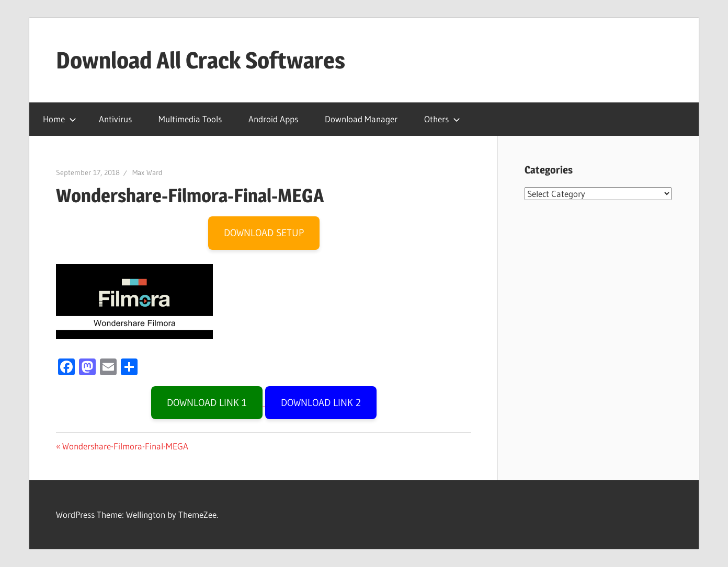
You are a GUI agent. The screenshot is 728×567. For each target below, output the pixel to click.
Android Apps (273, 119)
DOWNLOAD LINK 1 (207, 403)
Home (60, 119)
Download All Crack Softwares (201, 60)
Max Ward (147, 172)
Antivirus (115, 119)
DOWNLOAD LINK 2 (321, 403)
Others (442, 119)
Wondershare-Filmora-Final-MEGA (125, 446)
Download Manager (361, 119)
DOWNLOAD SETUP (264, 233)
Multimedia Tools (190, 119)
